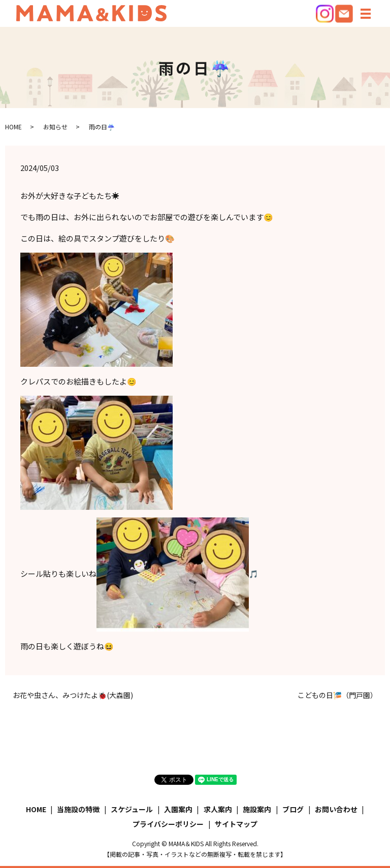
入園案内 (178, 809)
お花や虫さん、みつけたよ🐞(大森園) (73, 695)
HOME (13, 127)
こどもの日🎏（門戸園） (337, 695)
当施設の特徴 (78, 809)
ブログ (293, 809)
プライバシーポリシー (168, 824)
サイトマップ (236, 824)
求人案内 (218, 809)
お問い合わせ (336, 809)
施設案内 (257, 809)
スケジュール (132, 809)
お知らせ (55, 127)
